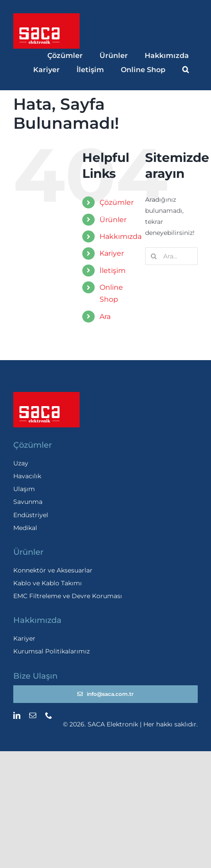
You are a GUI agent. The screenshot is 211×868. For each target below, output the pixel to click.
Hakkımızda (121, 236)
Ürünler (113, 220)
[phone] (49, 715)
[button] (186, 70)
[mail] (33, 715)
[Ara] (154, 256)
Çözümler (117, 202)
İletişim (113, 271)
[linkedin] (17, 715)
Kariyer (112, 253)
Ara (105, 317)
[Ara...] (171, 256)
